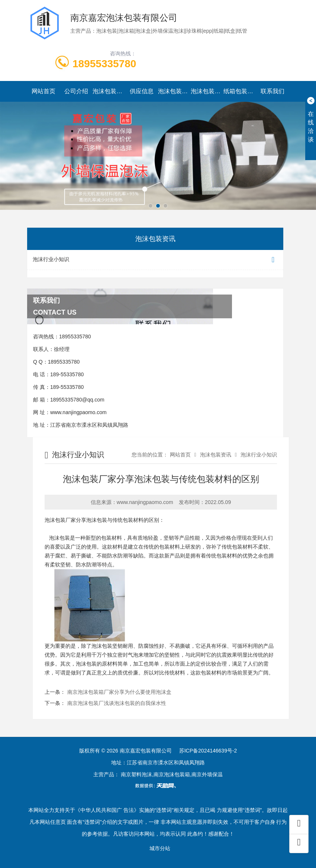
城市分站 (160, 848)
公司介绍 (76, 91)
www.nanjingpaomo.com (78, 412)
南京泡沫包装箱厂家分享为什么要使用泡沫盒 (119, 692)
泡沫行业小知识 (155, 260)
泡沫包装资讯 (174, 91)
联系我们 (273, 91)
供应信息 (142, 91)
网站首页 (43, 91)
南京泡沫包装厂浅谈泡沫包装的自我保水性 (117, 703)
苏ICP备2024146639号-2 (208, 751)
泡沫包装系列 (109, 91)
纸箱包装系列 (240, 91)
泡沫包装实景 (207, 91)
